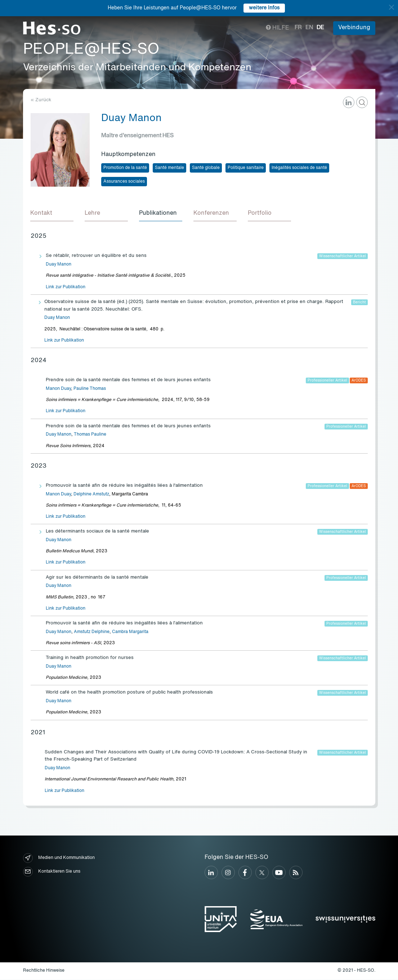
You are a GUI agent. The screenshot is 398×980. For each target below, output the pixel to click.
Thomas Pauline (90, 435)
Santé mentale (169, 168)
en (309, 28)
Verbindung (354, 28)
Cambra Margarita (130, 632)
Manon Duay (58, 389)
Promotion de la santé (125, 168)
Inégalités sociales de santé (299, 168)
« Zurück (41, 100)
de (320, 28)
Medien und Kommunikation (59, 858)
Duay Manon (59, 265)
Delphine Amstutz (91, 495)
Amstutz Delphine (92, 632)
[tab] (52, 214)
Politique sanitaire (246, 168)
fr (298, 28)
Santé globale (206, 168)
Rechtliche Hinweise (44, 971)
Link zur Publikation (66, 288)
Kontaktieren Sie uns (52, 872)
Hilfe (278, 28)
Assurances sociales (124, 182)
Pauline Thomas (90, 389)
